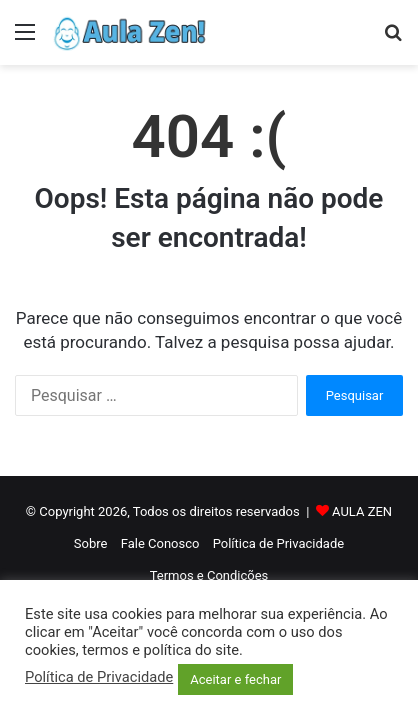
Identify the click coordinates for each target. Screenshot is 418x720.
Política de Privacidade (279, 543)
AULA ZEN (362, 511)
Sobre (91, 543)
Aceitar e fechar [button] (235, 679)
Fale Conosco (160, 543)
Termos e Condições (209, 575)
